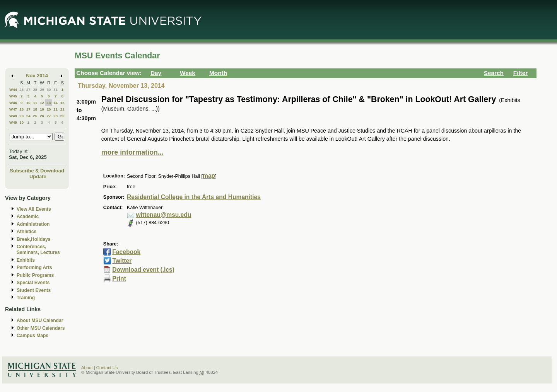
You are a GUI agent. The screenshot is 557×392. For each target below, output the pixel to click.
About (87, 368)
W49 (13, 122)
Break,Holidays (34, 239)
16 (21, 109)
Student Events (34, 290)
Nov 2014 (37, 76)
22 (62, 109)
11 (35, 103)
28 (35, 89)
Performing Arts (34, 268)
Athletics (26, 232)
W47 (13, 109)
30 (49, 89)
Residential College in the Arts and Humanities (194, 197)
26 (21, 89)
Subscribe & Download (37, 171)
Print (119, 279)
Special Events (33, 283)
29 (42, 89)
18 (35, 109)
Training (26, 298)
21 (56, 109)
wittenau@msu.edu (164, 215)
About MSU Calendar (40, 320)
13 (49, 103)
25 (35, 116)
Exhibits (26, 260)
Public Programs (35, 275)
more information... (132, 152)
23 (21, 116)
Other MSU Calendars (41, 328)
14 (56, 103)
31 (56, 89)
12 (42, 103)
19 (42, 109)
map (209, 176)
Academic (28, 216)
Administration (33, 224)
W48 (13, 116)
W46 (13, 103)
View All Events (34, 209)
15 (62, 103)
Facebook (126, 252)
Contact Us (107, 368)
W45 (13, 96)
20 (49, 109)
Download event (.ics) (143, 270)
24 (28, 116)
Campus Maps (32, 336)
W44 (13, 89)
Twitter (122, 261)
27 (28, 89)
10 (28, 103)
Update (38, 176)
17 (28, 109)
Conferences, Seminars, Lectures (38, 250)
